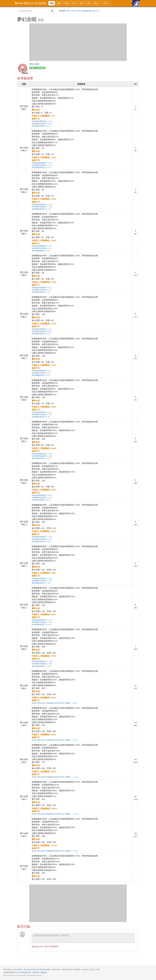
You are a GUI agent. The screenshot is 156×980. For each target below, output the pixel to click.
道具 (74, 3)
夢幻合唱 (23, 68)
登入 (42, 946)
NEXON (18, 973)
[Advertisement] (78, 42)
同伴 (89, 3)
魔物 (59, 3)
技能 (52, 3)
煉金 (68, 11)
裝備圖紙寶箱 (87, 11)
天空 (98, 11)
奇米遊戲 (24, 973)
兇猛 (94, 11)
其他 (107, 3)
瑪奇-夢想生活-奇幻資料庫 (31, 3)
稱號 (67, 3)
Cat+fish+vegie (76, 11)
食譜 (82, 3)
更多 (98, 3)
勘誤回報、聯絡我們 (40, 973)
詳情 (98, 970)
